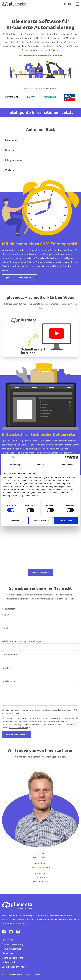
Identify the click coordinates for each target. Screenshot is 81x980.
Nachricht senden (16, 734)
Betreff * (6, 668)
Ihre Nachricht (9, 681)
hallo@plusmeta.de (41, 868)
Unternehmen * (10, 655)
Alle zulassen (66, 521)
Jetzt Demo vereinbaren (19, 278)
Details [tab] (40, 465)
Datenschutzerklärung (18, 728)
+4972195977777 (40, 857)
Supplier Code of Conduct (14, 967)
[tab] (40, 140)
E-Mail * (6, 628)
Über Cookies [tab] (67, 465)
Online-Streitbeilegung (13, 958)
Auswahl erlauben (40, 521)
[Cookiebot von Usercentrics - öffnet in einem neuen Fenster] (67, 457)
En (70, 4)
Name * (6, 615)
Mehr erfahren (40, 572)
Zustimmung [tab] (14, 465)
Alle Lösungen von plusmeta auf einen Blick (41, 56)
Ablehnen (15, 521)
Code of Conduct (10, 962)
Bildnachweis (8, 953)
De (65, 4)
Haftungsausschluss (12, 949)
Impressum (7, 940)
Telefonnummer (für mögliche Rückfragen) (22, 641)
